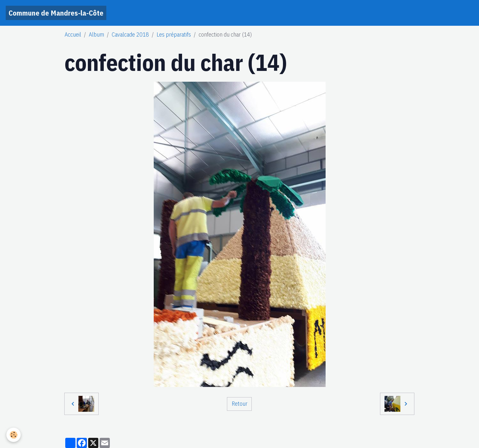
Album (96, 34)
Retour (239, 404)
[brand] (56, 13)
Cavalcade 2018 (130, 34)
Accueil (73, 34)
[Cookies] (14, 435)
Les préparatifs (174, 34)
